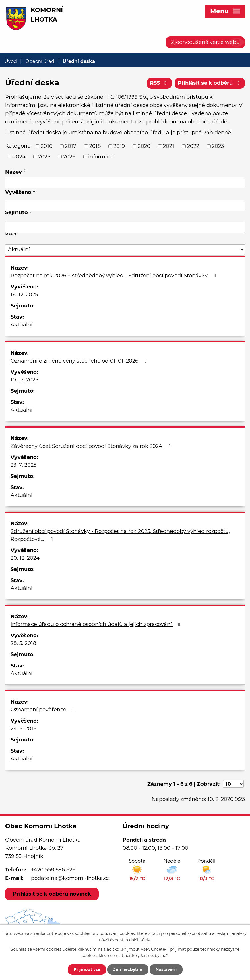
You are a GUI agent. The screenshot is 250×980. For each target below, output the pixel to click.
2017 (71, 146)
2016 (46, 146)
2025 (44, 156)
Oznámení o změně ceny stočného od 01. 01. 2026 (80, 361)
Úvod (11, 61)
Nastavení (166, 969)
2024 (19, 156)
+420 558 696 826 (53, 870)
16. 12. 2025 (24, 295)
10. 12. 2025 (24, 380)
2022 (193, 146)
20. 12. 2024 (25, 558)
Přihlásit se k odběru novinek (52, 894)
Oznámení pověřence (44, 710)
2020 (144, 146)
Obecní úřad (40, 61)
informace (101, 156)
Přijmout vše (87, 969)
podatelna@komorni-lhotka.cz (70, 878)
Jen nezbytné (128, 969)
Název (13, 172)
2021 (169, 146)
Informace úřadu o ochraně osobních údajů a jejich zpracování (97, 624)
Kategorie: (18, 146)
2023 (218, 146)
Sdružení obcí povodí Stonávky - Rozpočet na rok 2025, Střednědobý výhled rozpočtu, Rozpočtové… (120, 535)
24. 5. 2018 (24, 729)
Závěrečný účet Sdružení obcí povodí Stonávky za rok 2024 (92, 446)
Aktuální (22, 325)
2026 (69, 156)
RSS (159, 83)
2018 (95, 146)
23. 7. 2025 (24, 465)
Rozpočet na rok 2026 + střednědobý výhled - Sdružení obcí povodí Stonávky (114, 276)
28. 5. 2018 (23, 643)
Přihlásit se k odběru (210, 83)
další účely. (140, 940)
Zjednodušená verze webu (205, 42)
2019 (119, 146)
